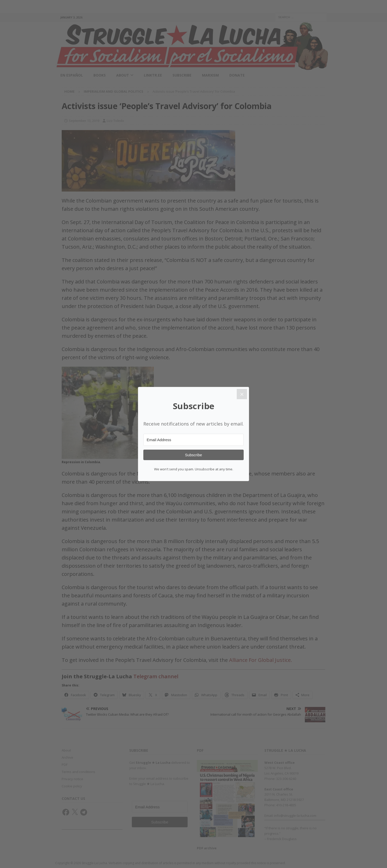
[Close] (242, 394)
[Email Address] (193, 440)
